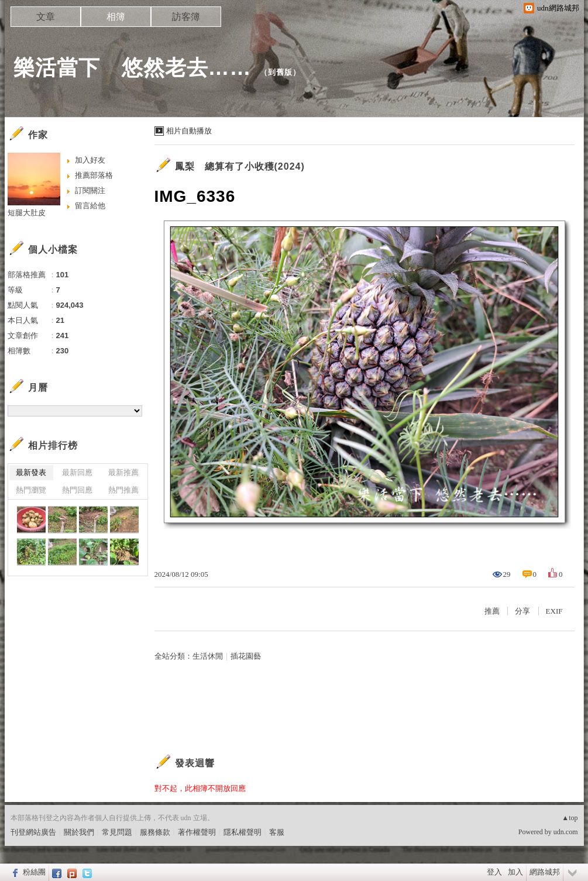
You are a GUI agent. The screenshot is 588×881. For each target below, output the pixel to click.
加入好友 (90, 160)
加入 (515, 872)
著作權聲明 (197, 832)
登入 (494, 872)
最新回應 (77, 472)
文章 (46, 17)
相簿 (116, 17)
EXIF (554, 611)
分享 (522, 611)
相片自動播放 (189, 131)
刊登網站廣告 (33, 832)
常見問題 (117, 832)
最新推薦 (123, 472)
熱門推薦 (123, 490)
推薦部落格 (94, 175)
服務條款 (155, 832)
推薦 (492, 611)
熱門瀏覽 (31, 490)
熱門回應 (77, 490)
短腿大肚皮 (27, 213)
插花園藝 (246, 656)
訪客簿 (186, 17)
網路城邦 (545, 872)
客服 (277, 832)
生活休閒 (208, 656)
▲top (570, 818)
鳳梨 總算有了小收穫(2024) (240, 166)
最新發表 (31, 472)
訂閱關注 (90, 190)
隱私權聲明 (243, 832)
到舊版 (280, 72)
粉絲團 (34, 872)
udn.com (566, 832)
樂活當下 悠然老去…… (133, 68)
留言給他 (90, 206)
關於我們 (79, 832)
